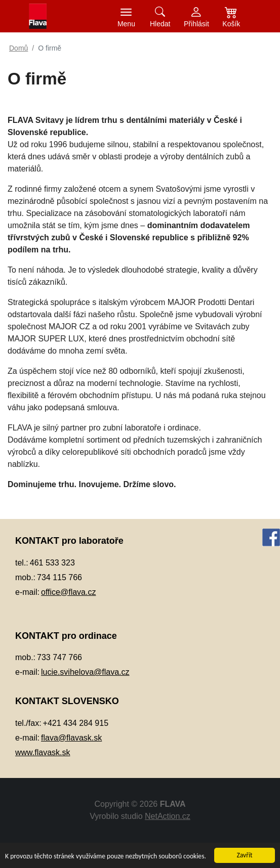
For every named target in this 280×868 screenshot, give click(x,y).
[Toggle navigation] (126, 16)
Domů (18, 48)
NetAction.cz (168, 816)
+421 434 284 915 (76, 723)
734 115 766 (59, 577)
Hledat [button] (160, 24)
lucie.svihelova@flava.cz (85, 672)
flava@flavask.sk (71, 738)
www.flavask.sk (43, 752)
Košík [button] (231, 24)
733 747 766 (59, 657)
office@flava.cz (68, 592)
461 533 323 (52, 563)
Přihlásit (196, 24)
